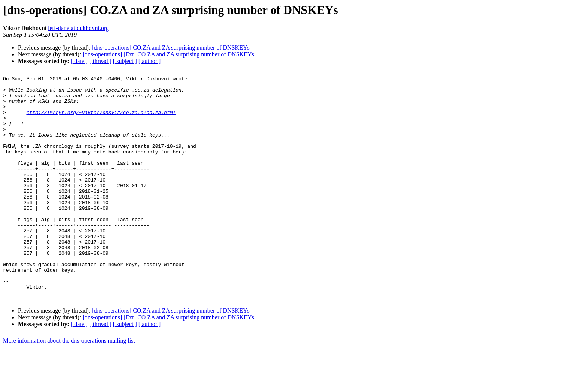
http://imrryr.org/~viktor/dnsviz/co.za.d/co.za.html (101, 120)
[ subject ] (125, 61)
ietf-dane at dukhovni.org (78, 28)
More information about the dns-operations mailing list (69, 384)
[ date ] (79, 61)
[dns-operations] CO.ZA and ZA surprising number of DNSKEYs (171, 47)
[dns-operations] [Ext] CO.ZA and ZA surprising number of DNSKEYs (168, 54)
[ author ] (150, 61)
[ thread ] (100, 61)
